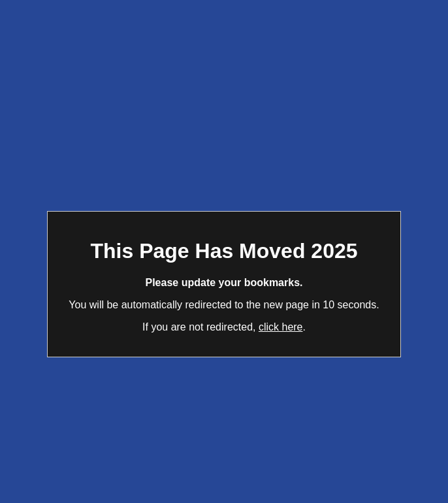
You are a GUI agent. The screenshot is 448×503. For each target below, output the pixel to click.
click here (281, 327)
